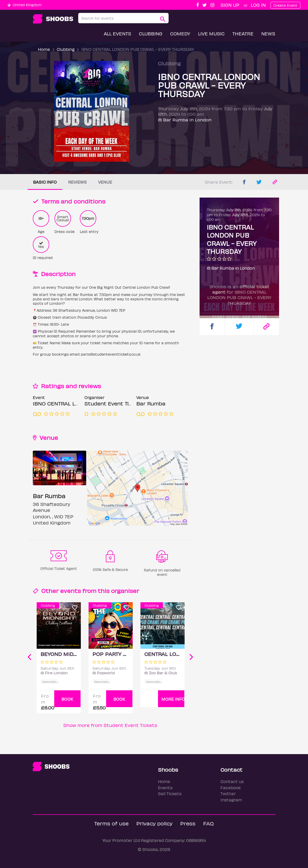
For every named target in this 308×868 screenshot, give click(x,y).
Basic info (45, 182)
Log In (258, 5)
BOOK (67, 699)
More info (173, 699)
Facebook (231, 788)
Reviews (77, 182)
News (268, 33)
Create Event (285, 5)
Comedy (180, 33)
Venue (105, 182)
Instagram (231, 800)
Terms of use (111, 823)
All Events (117, 33)
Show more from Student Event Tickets (110, 725)
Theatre (243, 33)
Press (188, 823)
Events (165, 788)
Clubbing (151, 33)
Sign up (230, 5)
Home (44, 49)
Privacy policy (154, 823)
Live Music (211, 33)
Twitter (228, 793)
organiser (125, 591)
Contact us (232, 781)
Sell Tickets (170, 793)
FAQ (208, 823)
